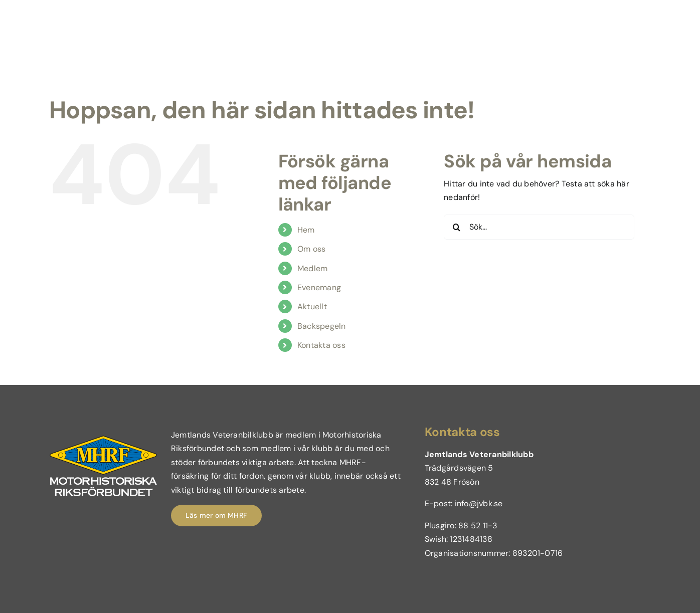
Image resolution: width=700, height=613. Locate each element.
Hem (306, 230)
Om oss (311, 249)
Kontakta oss (321, 345)
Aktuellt (312, 306)
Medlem (312, 268)
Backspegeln (322, 326)
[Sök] (456, 227)
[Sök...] (539, 227)
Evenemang (319, 287)
